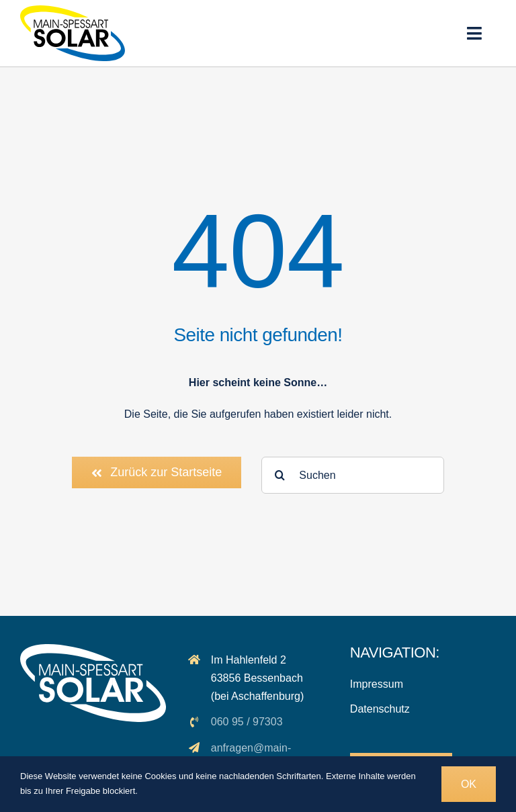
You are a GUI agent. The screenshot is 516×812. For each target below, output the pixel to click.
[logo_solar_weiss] (93, 649)
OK (469, 784)
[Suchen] (353, 475)
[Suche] (280, 475)
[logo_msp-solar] (73, 10)
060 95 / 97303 (247, 722)
